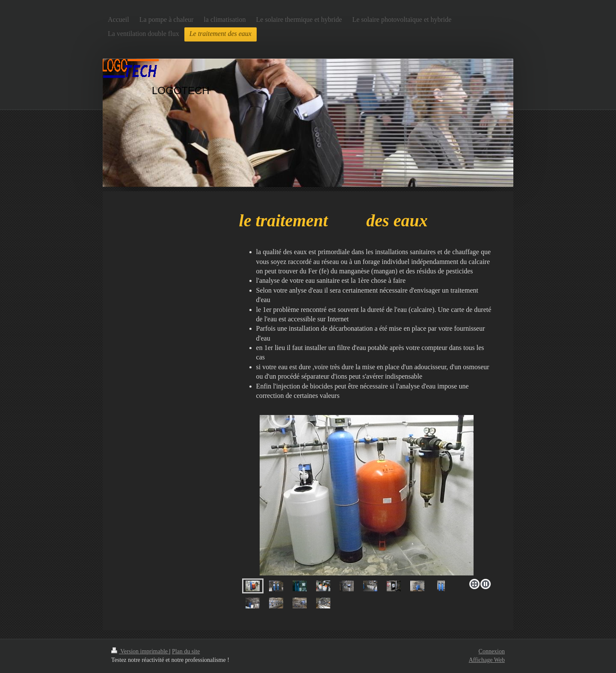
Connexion (492, 651)
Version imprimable (140, 651)
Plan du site (186, 651)
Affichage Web (487, 660)
